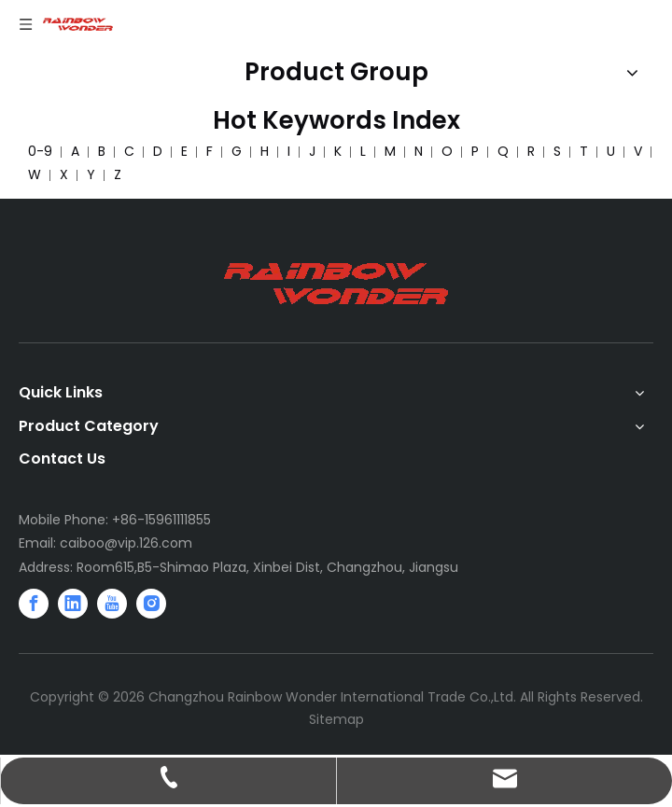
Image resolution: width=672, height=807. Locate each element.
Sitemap (336, 719)
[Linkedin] (73, 604)
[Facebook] (34, 604)
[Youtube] (112, 604)
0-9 (40, 151)
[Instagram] (151, 604)
